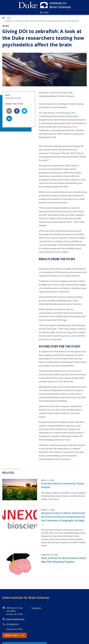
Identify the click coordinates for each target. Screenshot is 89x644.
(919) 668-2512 (12, 624)
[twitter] (24, 111)
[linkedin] (9, 119)
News (9, 18)
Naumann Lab (68, 113)
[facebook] (17, 111)
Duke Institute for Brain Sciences (26, 598)
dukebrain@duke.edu (15, 619)
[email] (9, 111)
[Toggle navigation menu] (44, 12)
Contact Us (36, 608)
